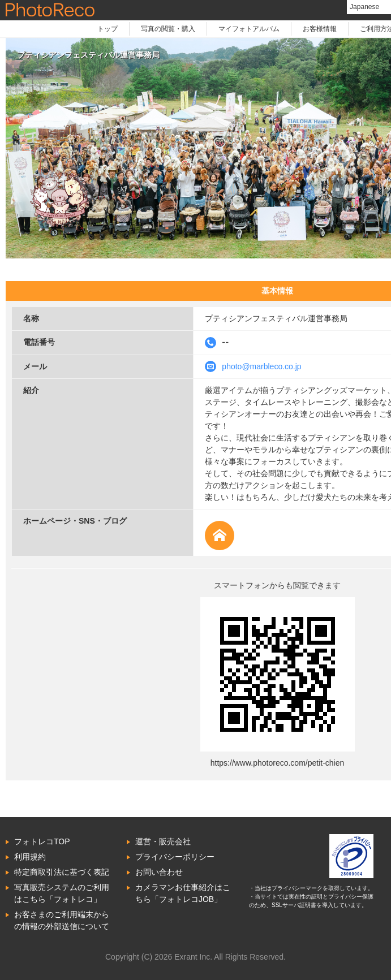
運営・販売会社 (163, 841)
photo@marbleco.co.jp (261, 366)
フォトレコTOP (42, 841)
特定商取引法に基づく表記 (62, 872)
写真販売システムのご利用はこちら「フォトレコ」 (62, 893)
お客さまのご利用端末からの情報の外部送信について (62, 920)
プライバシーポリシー (175, 857)
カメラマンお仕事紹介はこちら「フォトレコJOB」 (183, 893)
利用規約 (30, 857)
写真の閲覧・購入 (168, 29)
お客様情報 (320, 29)
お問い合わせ (159, 872)
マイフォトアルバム (249, 29)
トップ (108, 29)
